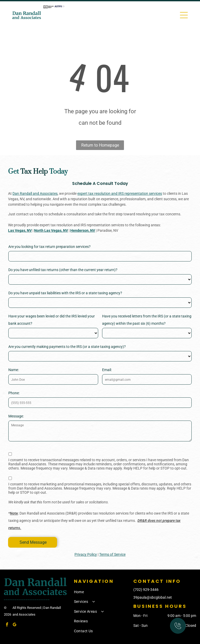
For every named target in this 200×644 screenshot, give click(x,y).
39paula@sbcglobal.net (153, 597)
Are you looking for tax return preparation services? (49, 247)
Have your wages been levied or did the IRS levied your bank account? (52, 320)
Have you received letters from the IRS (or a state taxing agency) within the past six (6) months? (147, 320)
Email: (107, 370)
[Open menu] (184, 15)
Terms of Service (112, 554)
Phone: (14, 393)
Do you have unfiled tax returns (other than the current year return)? (63, 270)
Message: (16, 416)
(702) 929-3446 (146, 590)
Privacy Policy (86, 554)
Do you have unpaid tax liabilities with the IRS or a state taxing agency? (65, 293)
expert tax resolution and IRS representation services (120, 193)
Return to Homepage (100, 145)
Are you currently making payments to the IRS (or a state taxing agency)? (67, 347)
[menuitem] (103, 592)
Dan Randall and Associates (35, 193)
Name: (14, 370)
